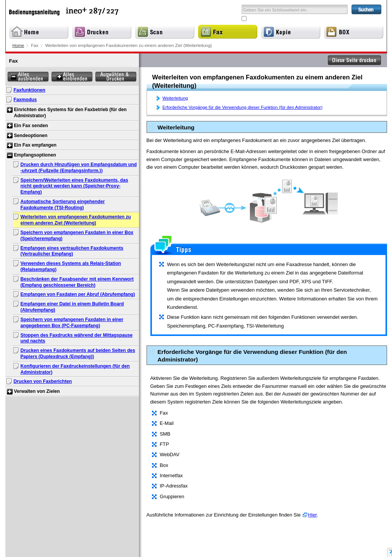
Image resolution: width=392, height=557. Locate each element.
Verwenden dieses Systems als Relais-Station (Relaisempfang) (71, 266)
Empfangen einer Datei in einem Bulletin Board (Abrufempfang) (72, 307)
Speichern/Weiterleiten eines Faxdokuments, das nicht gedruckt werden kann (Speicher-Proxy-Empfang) (74, 186)
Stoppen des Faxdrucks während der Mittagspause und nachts (77, 338)
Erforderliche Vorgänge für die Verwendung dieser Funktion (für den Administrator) (243, 107)
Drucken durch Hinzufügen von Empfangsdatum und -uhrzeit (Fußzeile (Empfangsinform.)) (79, 168)
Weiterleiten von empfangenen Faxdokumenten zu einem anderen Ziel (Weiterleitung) (76, 220)
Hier (312, 515)
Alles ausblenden (28, 77)
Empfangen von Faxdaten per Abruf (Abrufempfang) (78, 294)
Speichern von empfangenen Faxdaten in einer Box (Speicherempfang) (77, 236)
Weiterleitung (175, 98)
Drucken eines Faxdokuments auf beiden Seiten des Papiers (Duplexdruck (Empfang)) (78, 354)
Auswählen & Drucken (116, 77)
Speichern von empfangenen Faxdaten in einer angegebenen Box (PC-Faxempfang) (72, 323)
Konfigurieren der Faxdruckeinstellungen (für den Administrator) (75, 369)
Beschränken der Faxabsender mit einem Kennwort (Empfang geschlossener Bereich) (77, 282)
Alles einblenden (72, 77)
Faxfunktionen (30, 90)
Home (19, 45)
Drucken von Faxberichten (43, 381)
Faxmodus (25, 100)
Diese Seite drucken (355, 60)
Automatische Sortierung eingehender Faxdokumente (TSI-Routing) (63, 205)
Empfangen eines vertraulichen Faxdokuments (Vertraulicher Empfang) (72, 251)
